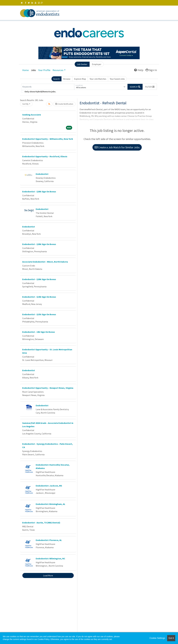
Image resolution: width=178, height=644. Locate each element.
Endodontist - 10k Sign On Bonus (39, 332)
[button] (150, 87)
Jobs (33, 70)
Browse (67, 79)
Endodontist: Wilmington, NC (50, 558)
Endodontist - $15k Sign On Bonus (39, 314)
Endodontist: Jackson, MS (49, 486)
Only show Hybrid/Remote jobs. (40, 92)
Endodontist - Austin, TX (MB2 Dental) (41, 523)
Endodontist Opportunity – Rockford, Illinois (45, 156)
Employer (97, 64)
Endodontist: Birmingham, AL (50, 504)
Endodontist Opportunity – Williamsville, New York (48, 139)
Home (25, 70)
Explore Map (80, 79)
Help (139, 70)
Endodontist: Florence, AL (49, 540)
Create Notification (64, 104)
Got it (171, 638)
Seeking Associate (32, 115)
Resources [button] (58, 70)
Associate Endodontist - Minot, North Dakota (45, 262)
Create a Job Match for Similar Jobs (117, 147)
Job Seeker (82, 64)
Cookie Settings (157, 638)
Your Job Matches (98, 79)
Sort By (25, 104)
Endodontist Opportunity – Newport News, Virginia (48, 388)
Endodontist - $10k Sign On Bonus (39, 297)
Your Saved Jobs (117, 79)
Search (56, 79)
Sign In (151, 70)
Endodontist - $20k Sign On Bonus (39, 192)
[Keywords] (48, 87)
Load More (48, 575)
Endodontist (42, 174)
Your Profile (44, 70)
